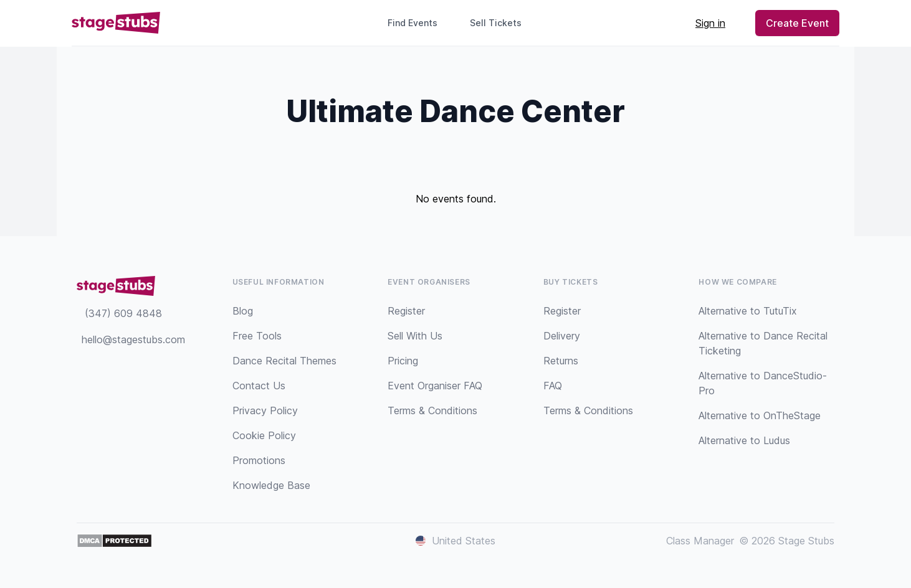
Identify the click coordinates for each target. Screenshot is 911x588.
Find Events (413, 23)
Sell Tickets (501, 23)
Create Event (797, 23)
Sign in (710, 23)
